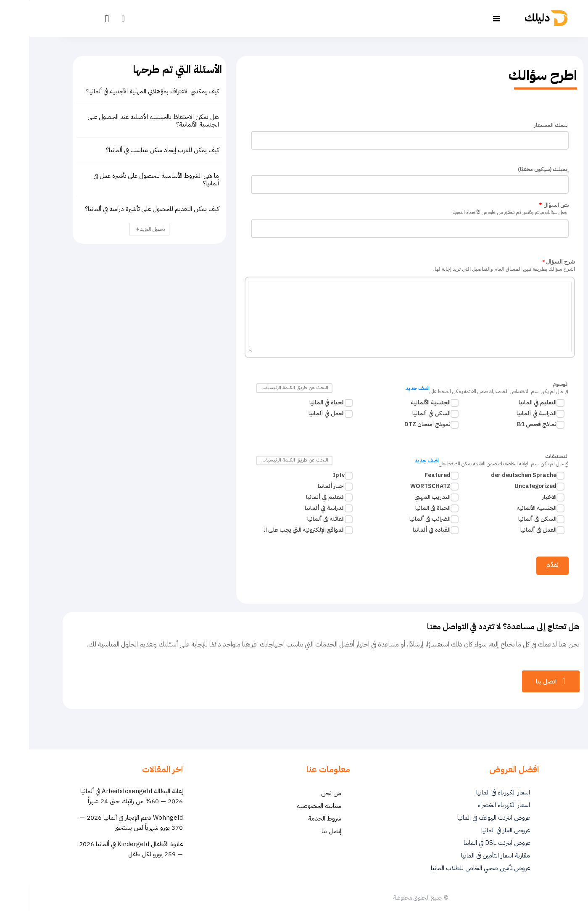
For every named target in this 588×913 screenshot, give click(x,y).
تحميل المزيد (121, 229)
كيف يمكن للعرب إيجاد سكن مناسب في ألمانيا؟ (133, 150)
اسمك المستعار (522, 126)
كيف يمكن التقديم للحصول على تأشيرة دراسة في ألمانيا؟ (123, 209)
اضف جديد (388, 389)
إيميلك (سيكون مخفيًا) (514, 170)
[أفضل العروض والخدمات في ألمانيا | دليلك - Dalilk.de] (520, 18)
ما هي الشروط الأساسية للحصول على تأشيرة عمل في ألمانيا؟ (127, 179)
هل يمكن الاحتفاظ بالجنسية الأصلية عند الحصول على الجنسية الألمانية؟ (124, 121)
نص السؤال (381, 210)
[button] (94, 18)
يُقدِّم (523, 566)
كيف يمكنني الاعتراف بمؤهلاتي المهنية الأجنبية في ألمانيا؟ (123, 91)
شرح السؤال (381, 266)
